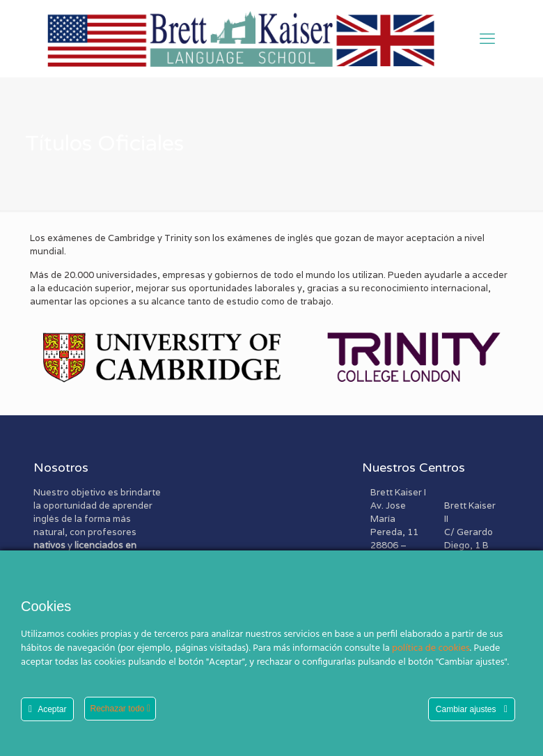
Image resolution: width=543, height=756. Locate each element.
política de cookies (431, 648)
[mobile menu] (487, 38)
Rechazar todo (120, 709)
